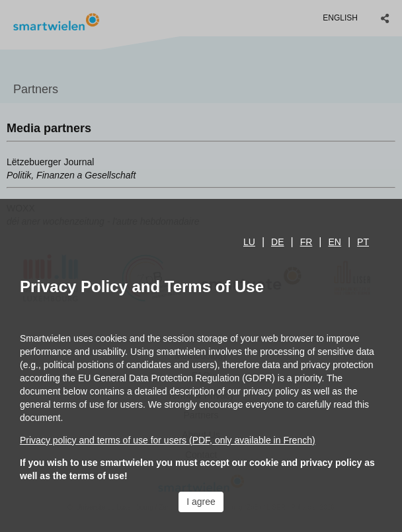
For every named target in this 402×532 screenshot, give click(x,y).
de (277, 242)
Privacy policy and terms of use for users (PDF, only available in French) (168, 440)
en (335, 242)
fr (306, 242)
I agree (201, 502)
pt (363, 242)
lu (249, 242)
